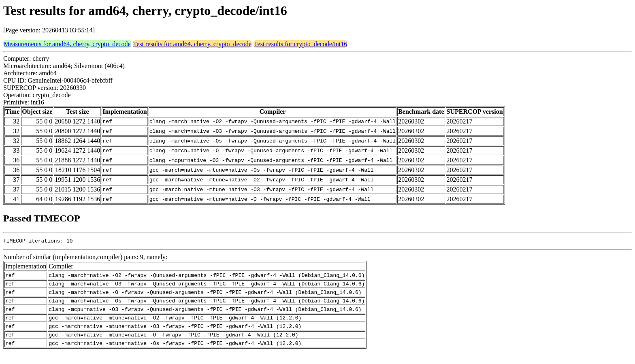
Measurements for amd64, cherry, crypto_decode (67, 44)
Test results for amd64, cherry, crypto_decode (192, 44)
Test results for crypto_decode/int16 (300, 44)
